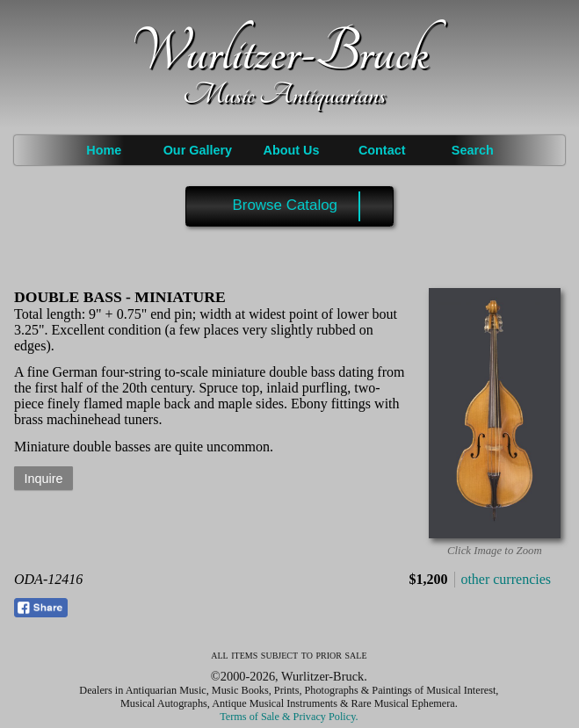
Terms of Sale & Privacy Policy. (289, 717)
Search (473, 150)
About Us (292, 150)
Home (104, 150)
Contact (382, 150)
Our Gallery (198, 150)
